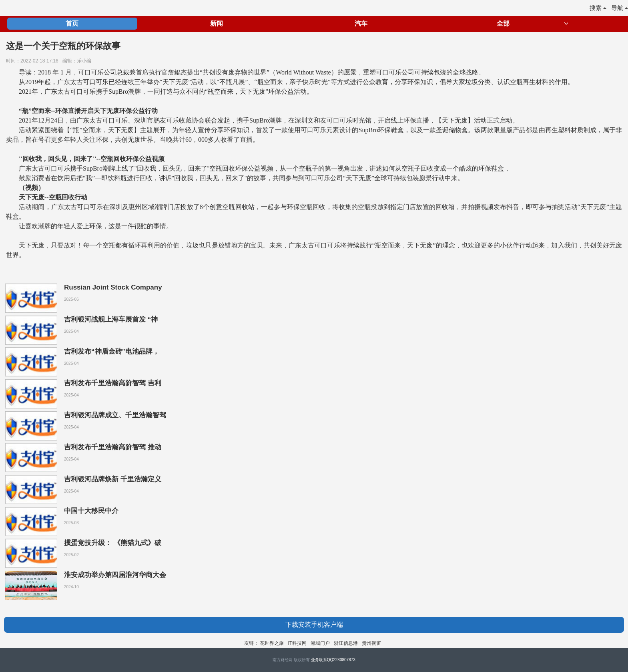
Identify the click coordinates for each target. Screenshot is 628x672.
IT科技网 (297, 643)
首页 (72, 23)
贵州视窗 (371, 643)
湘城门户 (320, 643)
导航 (620, 8)
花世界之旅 (272, 643)
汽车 (361, 23)
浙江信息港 (346, 643)
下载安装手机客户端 (314, 625)
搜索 (598, 8)
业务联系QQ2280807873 (333, 660)
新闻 (217, 23)
